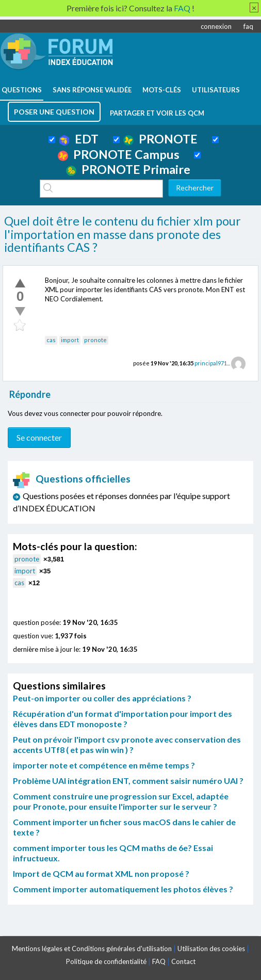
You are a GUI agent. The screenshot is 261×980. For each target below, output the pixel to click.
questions (22, 90)
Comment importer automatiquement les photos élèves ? (123, 889)
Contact (183, 961)
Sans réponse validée (92, 90)
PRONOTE (160, 139)
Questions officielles (72, 479)
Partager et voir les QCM (157, 113)
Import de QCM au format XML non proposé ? (101, 873)
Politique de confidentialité (106, 961)
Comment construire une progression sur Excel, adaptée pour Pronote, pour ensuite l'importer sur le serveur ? (121, 801)
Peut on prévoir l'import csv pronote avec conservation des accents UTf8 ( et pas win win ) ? (127, 744)
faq (248, 26)
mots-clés (162, 90)
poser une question (54, 112)
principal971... (212, 363)
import (70, 340)
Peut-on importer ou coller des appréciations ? (102, 698)
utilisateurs (216, 90)
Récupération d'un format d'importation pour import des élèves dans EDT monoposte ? (123, 719)
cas (51, 340)
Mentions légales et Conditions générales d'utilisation (92, 949)
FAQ (159, 961)
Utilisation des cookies (211, 949)
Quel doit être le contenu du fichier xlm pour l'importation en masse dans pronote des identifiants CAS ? (123, 234)
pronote (95, 340)
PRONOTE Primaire (128, 169)
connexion (216, 26)
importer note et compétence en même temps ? (104, 765)
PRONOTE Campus (119, 154)
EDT (79, 139)
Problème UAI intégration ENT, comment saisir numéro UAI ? (128, 781)
